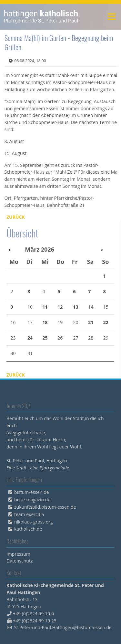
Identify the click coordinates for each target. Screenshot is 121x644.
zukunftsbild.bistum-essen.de (45, 507)
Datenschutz (20, 561)
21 (91, 322)
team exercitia (29, 514)
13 (76, 307)
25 (45, 338)
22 (106, 322)
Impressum (18, 554)
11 (45, 307)
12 (60, 307)
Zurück (16, 217)
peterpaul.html (41, 17)
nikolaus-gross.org (34, 522)
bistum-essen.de (32, 492)
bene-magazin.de (32, 500)
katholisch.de (28, 529)
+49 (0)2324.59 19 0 (33, 614)
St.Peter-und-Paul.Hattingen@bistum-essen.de (63, 627)
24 (30, 338)
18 (45, 322)
